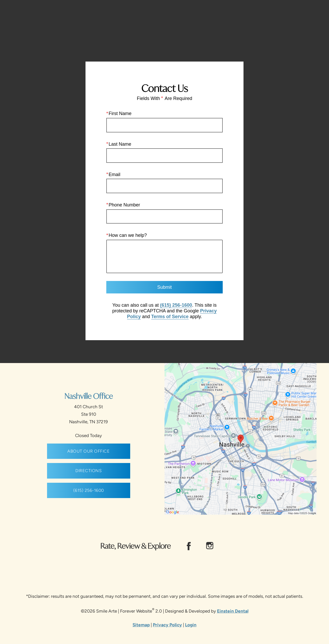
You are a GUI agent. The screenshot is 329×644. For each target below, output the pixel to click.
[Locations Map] (241, 439)
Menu (305, 19)
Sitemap (141, 625)
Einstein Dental (233, 611)
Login (191, 625)
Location (249, 19)
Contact (277, 19)
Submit (164, 287)
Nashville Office (89, 396)
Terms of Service (170, 316)
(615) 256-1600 (176, 305)
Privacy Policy (167, 625)
